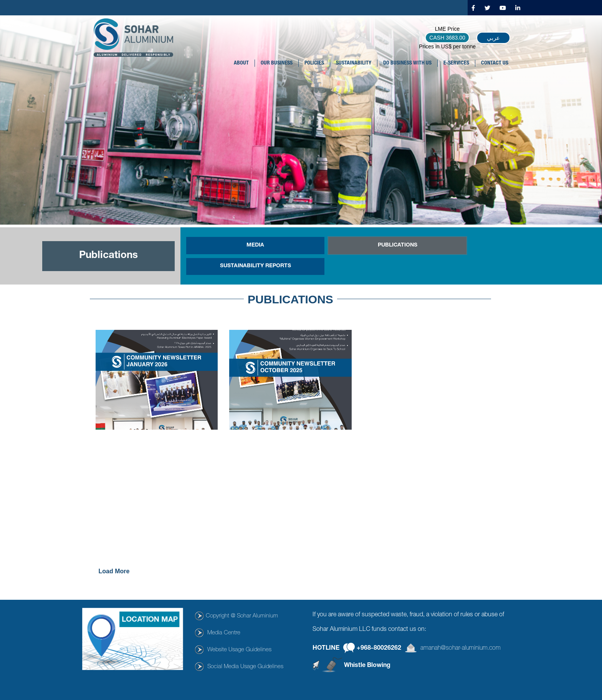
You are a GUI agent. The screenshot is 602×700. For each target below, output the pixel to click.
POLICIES (314, 63)
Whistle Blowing (367, 666)
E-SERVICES (456, 63)
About (241, 63)
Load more (114, 571)
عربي (493, 38)
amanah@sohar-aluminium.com (461, 649)
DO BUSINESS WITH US (407, 63)
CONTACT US (495, 63)
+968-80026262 (379, 649)
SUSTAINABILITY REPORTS (256, 266)
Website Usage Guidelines (239, 650)
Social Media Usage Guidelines (245, 667)
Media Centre (224, 633)
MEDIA (255, 245)
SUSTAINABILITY (354, 63)
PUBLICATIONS (398, 245)
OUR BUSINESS (277, 63)
